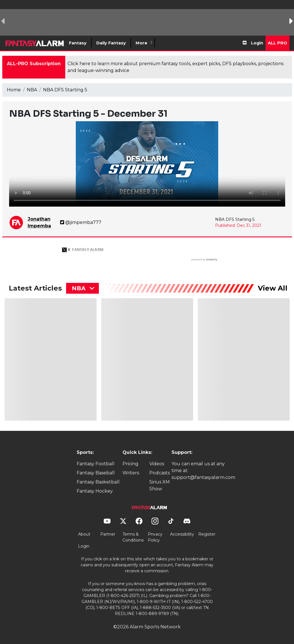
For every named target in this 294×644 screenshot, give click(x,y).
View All (273, 288)
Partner (108, 534)
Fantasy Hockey (95, 491)
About (84, 534)
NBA (32, 90)
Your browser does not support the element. (147, 164)
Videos (157, 464)
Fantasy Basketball (98, 482)
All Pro (277, 43)
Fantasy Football (96, 464)
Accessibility (182, 534)
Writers (131, 473)
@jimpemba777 (81, 222)
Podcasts (160, 473)
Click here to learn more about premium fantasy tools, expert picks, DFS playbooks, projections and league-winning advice (175, 67)
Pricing (130, 464)
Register (207, 534)
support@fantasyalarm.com (203, 477)
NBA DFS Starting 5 (65, 90)
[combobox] (82, 288)
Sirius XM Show (160, 485)
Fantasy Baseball (96, 473)
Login (257, 43)
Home (14, 90)
